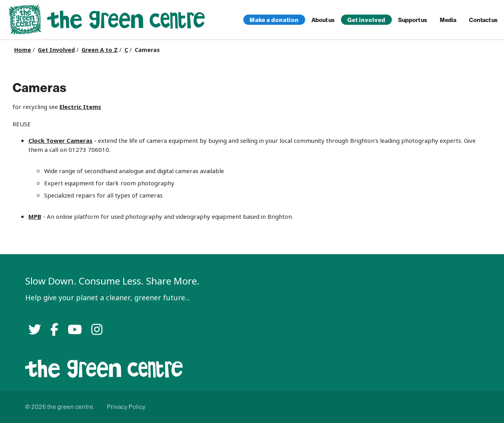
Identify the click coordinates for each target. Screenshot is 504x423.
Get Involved (56, 50)
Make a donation (274, 20)
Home (23, 50)
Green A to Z (100, 50)
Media (448, 20)
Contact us (483, 20)
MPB (35, 217)
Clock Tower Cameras (60, 141)
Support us (413, 20)
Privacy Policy (126, 407)
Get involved (366, 20)
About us (323, 20)
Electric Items (80, 107)
